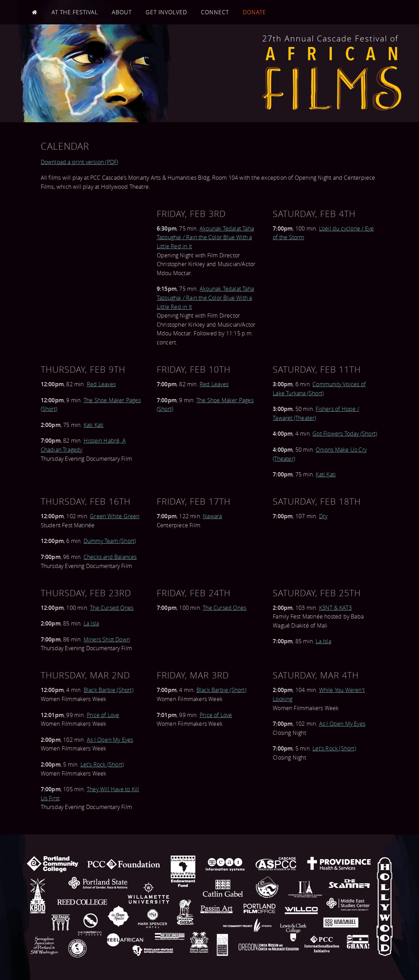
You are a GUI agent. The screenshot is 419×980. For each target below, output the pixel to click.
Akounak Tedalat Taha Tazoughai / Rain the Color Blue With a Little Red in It (205, 237)
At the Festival (75, 12)
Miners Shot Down (107, 639)
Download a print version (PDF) (80, 162)
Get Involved (166, 12)
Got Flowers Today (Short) (345, 434)
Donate (254, 12)
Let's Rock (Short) (102, 764)
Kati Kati (94, 425)
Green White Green (115, 516)
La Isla (91, 623)
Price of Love (103, 715)
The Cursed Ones (112, 608)
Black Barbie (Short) (108, 690)
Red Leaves (101, 384)
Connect (215, 12)
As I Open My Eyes (110, 740)
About (122, 12)
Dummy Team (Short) (110, 541)
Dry (323, 516)
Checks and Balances (110, 557)
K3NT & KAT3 (335, 608)
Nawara (212, 516)
